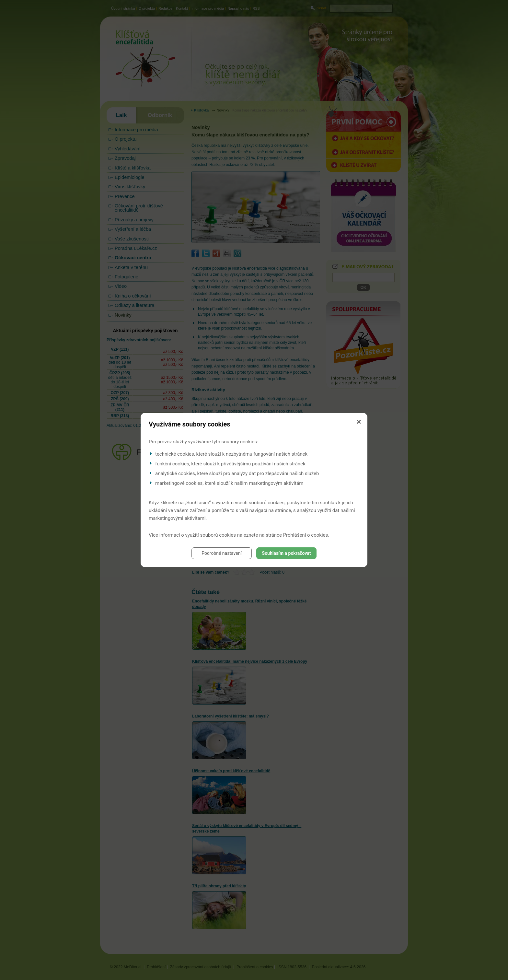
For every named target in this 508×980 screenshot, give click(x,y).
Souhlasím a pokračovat (287, 553)
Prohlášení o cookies (306, 535)
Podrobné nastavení (222, 553)
